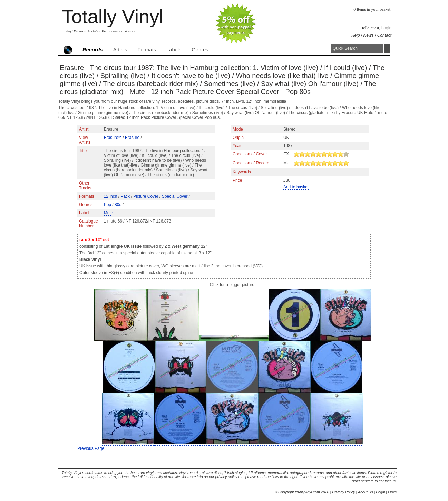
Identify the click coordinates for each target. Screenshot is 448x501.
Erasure (132, 138)
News (369, 35)
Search (387, 48)
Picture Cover (146, 196)
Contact (384, 35)
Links (392, 492)
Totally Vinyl (113, 16)
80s (118, 205)
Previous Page (91, 448)
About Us (366, 492)
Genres (200, 50)
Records (93, 50)
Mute (109, 213)
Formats (147, 50)
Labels (174, 50)
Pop (108, 205)
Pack (125, 196)
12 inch (111, 196)
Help (356, 35)
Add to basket (296, 187)
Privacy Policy (343, 492)
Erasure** (113, 138)
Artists (120, 50)
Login (386, 28)
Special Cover (175, 196)
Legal (380, 492)
